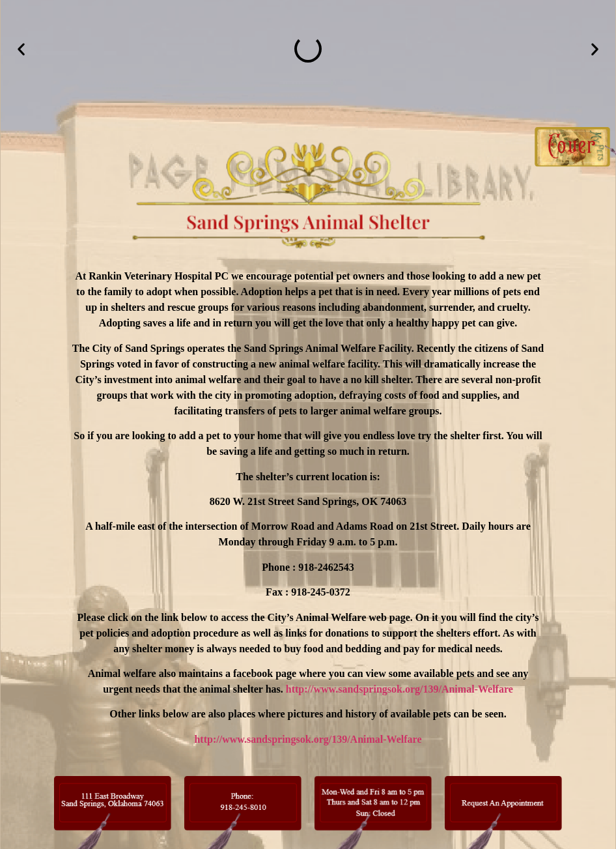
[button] (21, 49)
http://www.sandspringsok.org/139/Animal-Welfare (399, 689)
